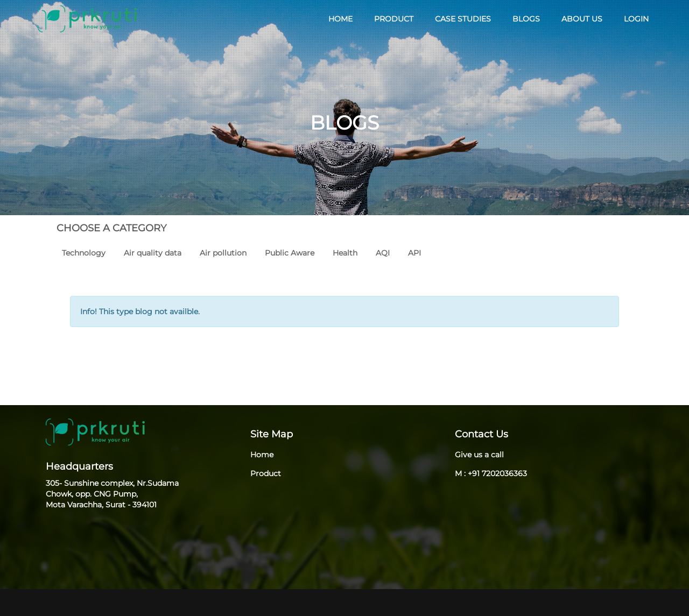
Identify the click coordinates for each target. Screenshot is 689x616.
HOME (340, 19)
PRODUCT (394, 19)
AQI (383, 253)
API (414, 253)
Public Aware (290, 253)
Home (262, 455)
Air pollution (223, 253)
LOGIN (636, 19)
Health (345, 253)
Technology (84, 253)
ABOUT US (582, 19)
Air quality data (153, 253)
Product (266, 473)
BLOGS (526, 19)
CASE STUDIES (463, 19)
